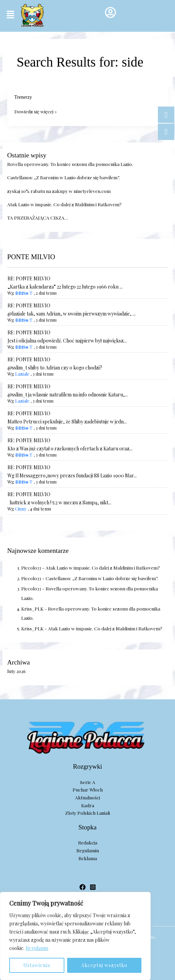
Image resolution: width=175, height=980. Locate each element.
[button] (10, 15)
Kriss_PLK (32, 608)
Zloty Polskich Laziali (87, 813)
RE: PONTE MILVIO (29, 278)
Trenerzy (23, 97)
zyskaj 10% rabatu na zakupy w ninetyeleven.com (59, 191)
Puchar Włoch (88, 789)
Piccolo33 (31, 568)
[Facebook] (83, 887)
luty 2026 (16, 671)
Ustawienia (37, 965)
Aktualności (87, 797)
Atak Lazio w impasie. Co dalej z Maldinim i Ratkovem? (64, 204)
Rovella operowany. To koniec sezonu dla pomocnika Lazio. (70, 164)
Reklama (88, 858)
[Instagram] (93, 887)
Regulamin (37, 948)
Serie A (88, 782)
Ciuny (21, 509)
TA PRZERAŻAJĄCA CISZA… (38, 218)
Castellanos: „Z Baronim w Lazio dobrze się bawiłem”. (64, 177)
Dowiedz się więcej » (36, 111)
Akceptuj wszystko (104, 965)
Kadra (88, 805)
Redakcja (88, 842)
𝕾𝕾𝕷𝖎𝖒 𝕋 (24, 293)
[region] (75, 936)
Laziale (22, 374)
